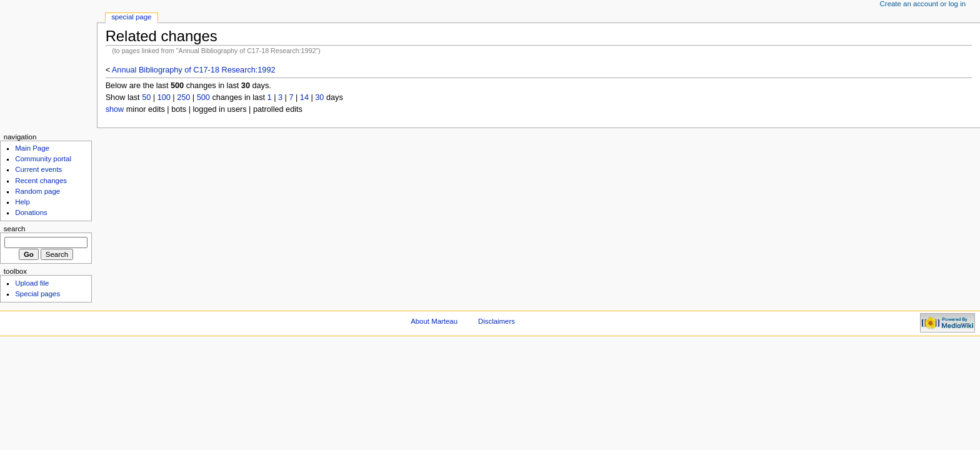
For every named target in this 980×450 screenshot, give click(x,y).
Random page (37, 191)
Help (22, 202)
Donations (31, 212)
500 (203, 97)
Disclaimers (497, 321)
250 (183, 97)
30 (319, 97)
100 (164, 97)
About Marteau (434, 321)
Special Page (131, 17)
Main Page (32, 148)
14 (304, 97)
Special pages (37, 294)
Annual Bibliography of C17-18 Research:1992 (194, 70)
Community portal (43, 159)
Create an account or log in (923, 4)
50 (146, 97)
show (115, 109)
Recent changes (41, 181)
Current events (38, 169)
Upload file (32, 283)
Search (15, 229)
